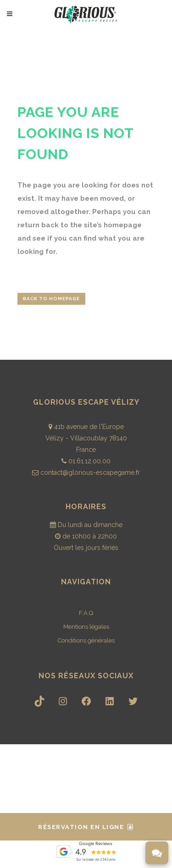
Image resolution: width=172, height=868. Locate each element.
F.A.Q (86, 613)
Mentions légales (86, 627)
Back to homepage (51, 299)
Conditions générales (86, 640)
